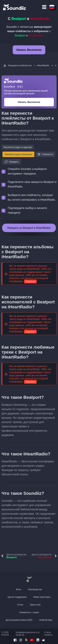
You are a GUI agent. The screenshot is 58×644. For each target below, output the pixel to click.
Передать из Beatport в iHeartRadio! (29, 228)
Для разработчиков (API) (19, 620)
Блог (19, 589)
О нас (20, 605)
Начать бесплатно (29, 50)
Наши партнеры (42, 597)
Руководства (35, 589)
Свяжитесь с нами (29, 612)
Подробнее (30, 281)
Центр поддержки (17, 597)
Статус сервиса (48, 634)
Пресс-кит (35, 605)
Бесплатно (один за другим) (18, 147)
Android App (46, 620)
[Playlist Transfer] (15, 7)
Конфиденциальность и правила (28, 634)
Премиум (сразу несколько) (18, 154)
